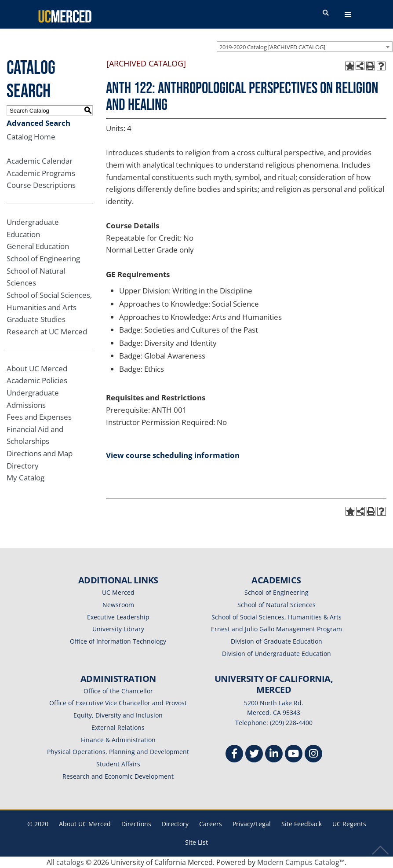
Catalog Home (31, 137)
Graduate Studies (36, 319)
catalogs (70, 862)
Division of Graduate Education (277, 641)
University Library (118, 629)
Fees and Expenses (39, 417)
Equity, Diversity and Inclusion (118, 715)
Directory (23, 466)
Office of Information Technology (118, 641)
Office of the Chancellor (118, 691)
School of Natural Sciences (277, 605)
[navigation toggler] (348, 15)
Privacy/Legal (252, 824)
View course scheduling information (173, 455)
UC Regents (349, 824)
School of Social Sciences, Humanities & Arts (277, 617)
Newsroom (118, 605)
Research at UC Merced (47, 331)
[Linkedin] (274, 755)
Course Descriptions (41, 185)
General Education (38, 246)
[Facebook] (234, 755)
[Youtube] (294, 755)
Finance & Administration (118, 740)
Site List (196, 842)
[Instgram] (313, 755)
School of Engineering (43, 258)
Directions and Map (40, 453)
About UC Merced (37, 368)
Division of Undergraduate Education (277, 654)
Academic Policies (37, 380)
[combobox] (305, 47)
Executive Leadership (118, 617)
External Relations (118, 727)
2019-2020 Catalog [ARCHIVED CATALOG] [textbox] (272, 47)
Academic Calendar (40, 161)
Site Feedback (302, 824)
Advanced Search (38, 123)
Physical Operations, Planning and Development (118, 752)
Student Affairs (118, 764)
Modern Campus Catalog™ (301, 862)
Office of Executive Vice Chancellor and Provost (118, 703)
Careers (211, 824)
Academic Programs (41, 173)
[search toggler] (326, 13)
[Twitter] (254, 755)
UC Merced (118, 592)
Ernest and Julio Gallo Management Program (277, 629)
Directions (136, 824)
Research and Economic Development (118, 776)
